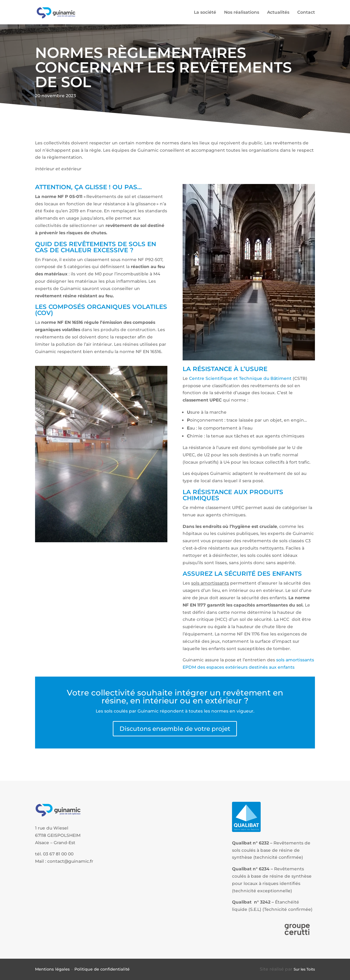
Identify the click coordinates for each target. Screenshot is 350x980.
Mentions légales (52, 969)
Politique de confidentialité (102, 969)
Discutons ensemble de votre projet (175, 729)
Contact (306, 12)
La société (205, 12)
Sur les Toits (304, 969)
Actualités (278, 12)
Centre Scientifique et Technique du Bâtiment (240, 378)
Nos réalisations (242, 12)
